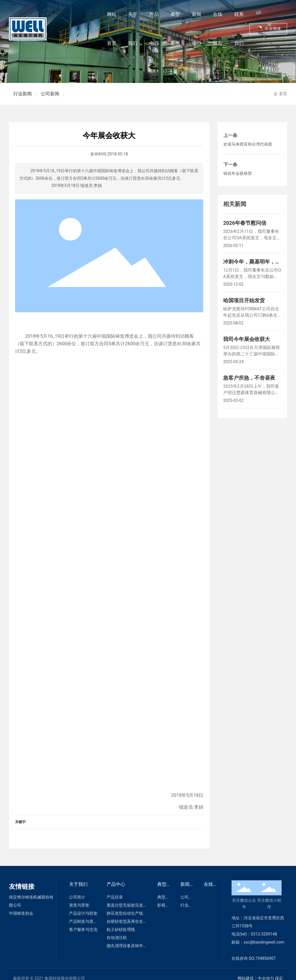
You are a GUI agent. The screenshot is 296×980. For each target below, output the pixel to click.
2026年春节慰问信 (245, 223)
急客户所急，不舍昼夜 (249, 378)
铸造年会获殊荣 (238, 173)
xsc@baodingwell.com (264, 942)
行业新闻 (23, 94)
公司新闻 (50, 94)
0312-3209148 (264, 934)
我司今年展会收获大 (247, 339)
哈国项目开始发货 (244, 300)
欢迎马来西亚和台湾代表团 (248, 144)
